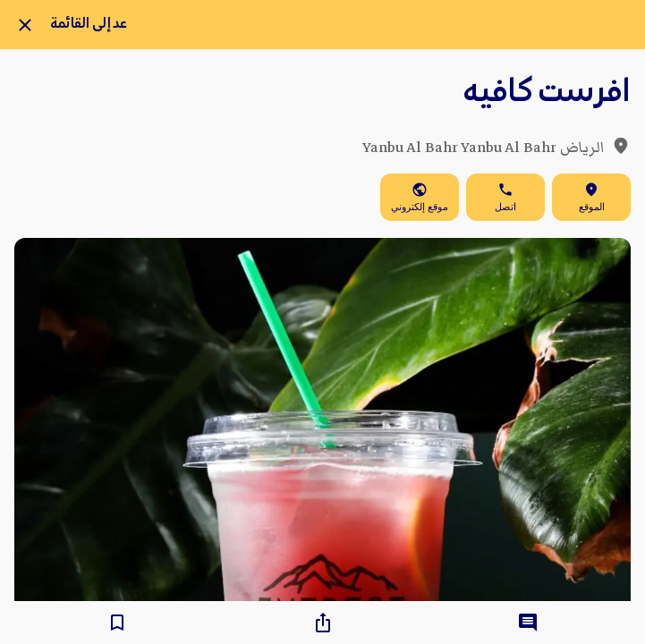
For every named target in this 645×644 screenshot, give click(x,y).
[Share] (323, 623)
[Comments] (528, 623)
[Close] (25, 25)
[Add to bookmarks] (117, 623)
